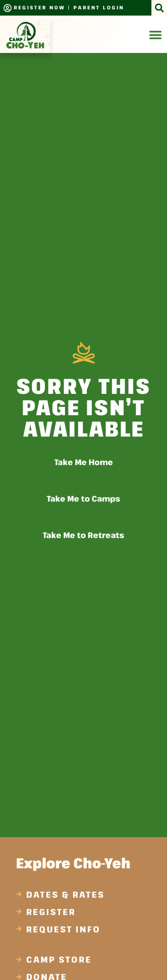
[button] (159, 8)
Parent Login (99, 7)
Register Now (39, 7)
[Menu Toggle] (155, 35)
